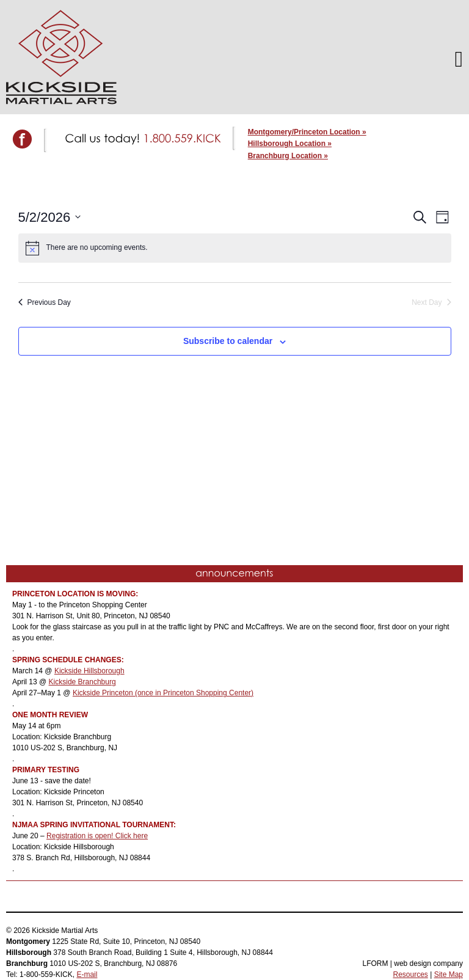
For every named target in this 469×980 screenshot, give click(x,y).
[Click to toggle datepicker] (50, 217)
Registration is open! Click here (97, 836)
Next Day (431, 302)
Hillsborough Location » (290, 144)
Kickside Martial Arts (61, 57)
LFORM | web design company (413, 964)
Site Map (449, 975)
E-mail (87, 975)
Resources (410, 975)
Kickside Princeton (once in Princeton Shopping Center (162, 693)
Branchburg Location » (288, 156)
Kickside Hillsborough (89, 671)
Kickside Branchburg (82, 682)
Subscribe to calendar (228, 341)
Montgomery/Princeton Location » (307, 132)
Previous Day (45, 302)
